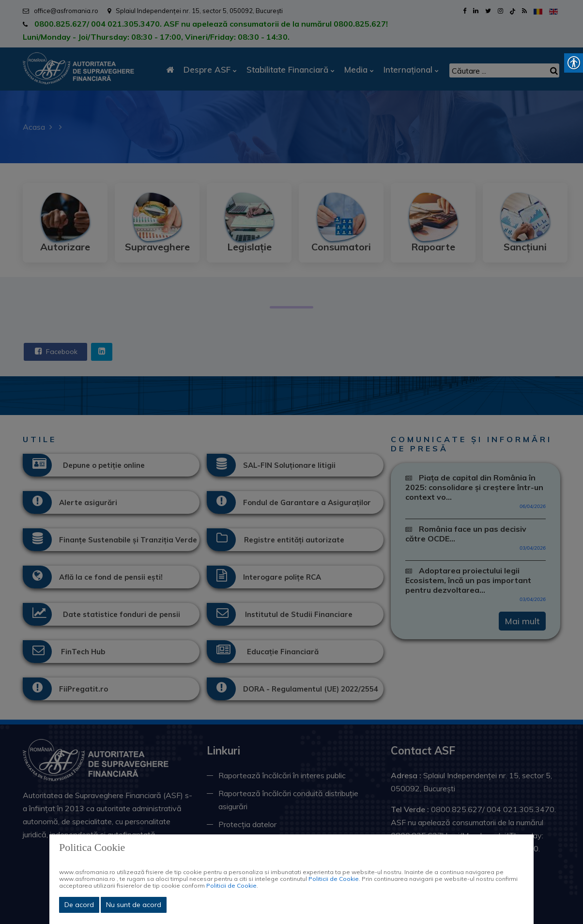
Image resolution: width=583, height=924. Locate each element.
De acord (79, 905)
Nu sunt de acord (134, 905)
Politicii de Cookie (334, 879)
